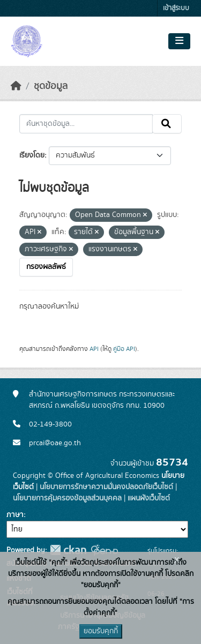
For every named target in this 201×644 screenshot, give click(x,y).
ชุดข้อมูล (51, 86)
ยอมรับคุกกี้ (101, 631)
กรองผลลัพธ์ (46, 267)
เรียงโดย (32, 155)
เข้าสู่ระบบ (176, 8)
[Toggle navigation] (179, 41)
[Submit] (167, 124)
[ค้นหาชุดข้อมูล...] (86, 124)
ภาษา (15, 515)
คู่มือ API (124, 349)
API (94, 349)
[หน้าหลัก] (16, 86)
